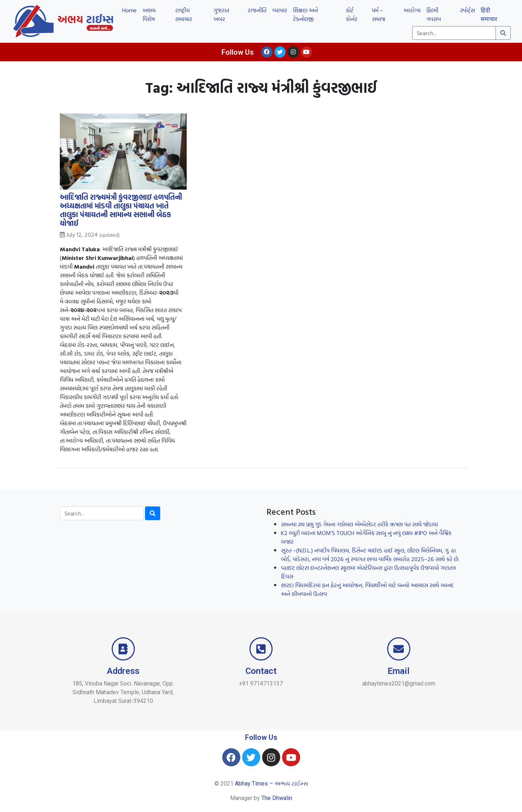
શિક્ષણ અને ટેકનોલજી (305, 14)
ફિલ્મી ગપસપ (434, 14)
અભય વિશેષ (149, 14)
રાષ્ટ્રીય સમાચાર (184, 14)
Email (399, 671)
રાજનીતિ (257, 10)
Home (129, 10)
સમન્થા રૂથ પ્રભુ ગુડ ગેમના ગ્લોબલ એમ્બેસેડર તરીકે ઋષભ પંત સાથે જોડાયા (359, 524)
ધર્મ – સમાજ (379, 14)
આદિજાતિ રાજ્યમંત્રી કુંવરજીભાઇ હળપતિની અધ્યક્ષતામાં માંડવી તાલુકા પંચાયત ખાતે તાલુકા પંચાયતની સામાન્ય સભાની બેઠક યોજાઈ (121, 210)
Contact (261, 671)
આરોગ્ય (412, 10)
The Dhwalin (277, 798)
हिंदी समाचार (489, 14)
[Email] (399, 649)
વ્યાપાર (280, 10)
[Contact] (261, 649)
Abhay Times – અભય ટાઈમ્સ (272, 784)
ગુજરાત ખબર (221, 14)
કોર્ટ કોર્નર (352, 14)
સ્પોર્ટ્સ (467, 10)
